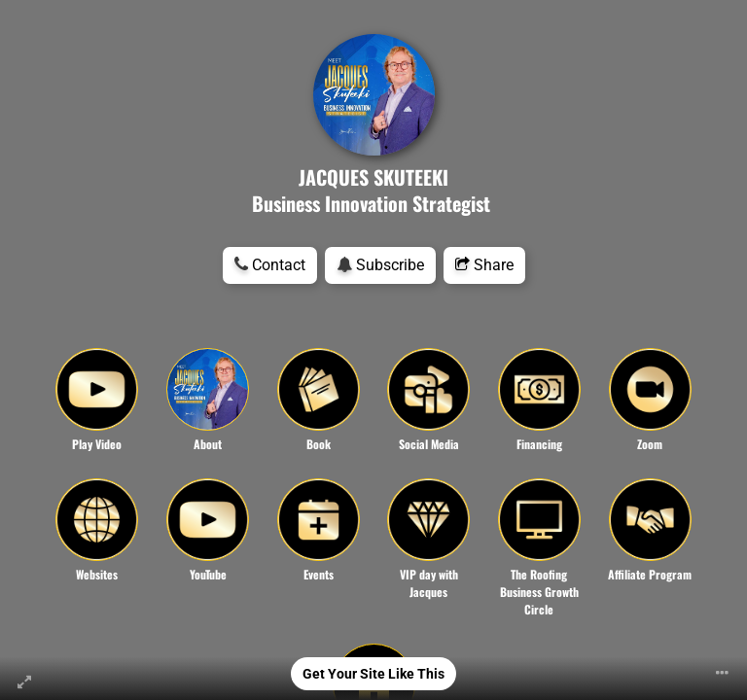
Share (484, 265)
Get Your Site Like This (373, 674)
